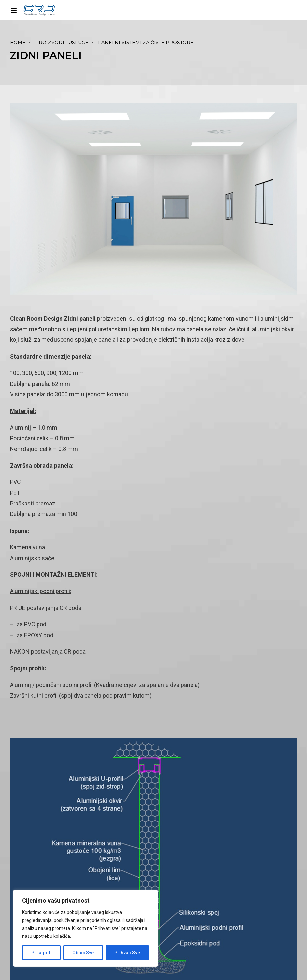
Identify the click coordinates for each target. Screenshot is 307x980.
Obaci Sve (83, 953)
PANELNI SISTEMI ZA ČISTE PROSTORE (146, 43)
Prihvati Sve (127, 953)
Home (18, 43)
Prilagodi (41, 953)
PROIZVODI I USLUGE (62, 43)
